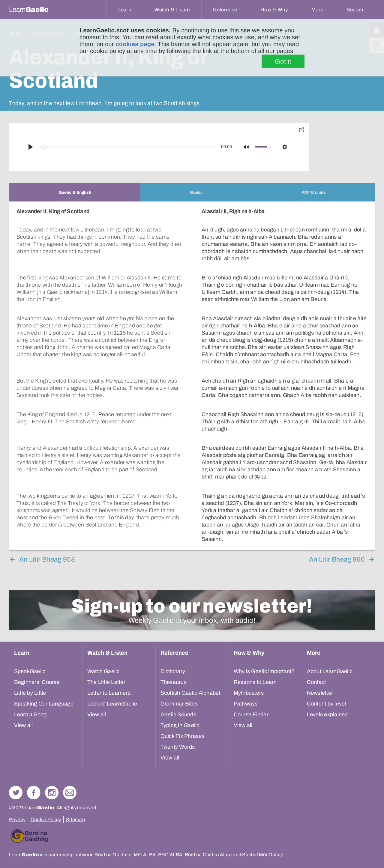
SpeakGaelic (30, 671)
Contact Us (70, 793)
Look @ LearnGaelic (112, 704)
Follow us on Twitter (16, 793)
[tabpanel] (192, 376)
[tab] (75, 192)
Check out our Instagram (52, 793)
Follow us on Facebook (34, 793)
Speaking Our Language (44, 704)
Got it (283, 61)
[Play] (31, 147)
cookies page (135, 44)
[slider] (128, 147)
